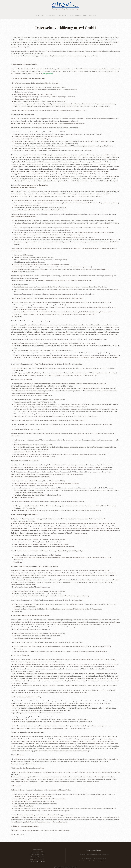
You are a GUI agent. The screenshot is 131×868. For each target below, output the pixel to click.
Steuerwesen (63, 15)
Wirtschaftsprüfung (78, 15)
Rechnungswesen (48, 15)
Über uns (92, 15)
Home (37, 15)
